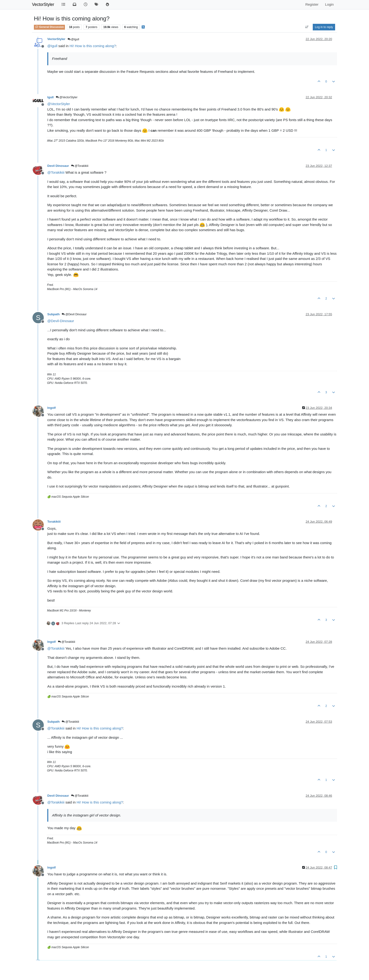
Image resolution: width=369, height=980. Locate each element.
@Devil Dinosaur (74, 314)
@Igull (73, 39)
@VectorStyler (67, 97)
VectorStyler (43, 4)
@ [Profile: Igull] (52, 46)
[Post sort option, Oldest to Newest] (307, 27)
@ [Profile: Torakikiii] (56, 172)
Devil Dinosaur (58, 166)
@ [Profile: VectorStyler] (59, 104)
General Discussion (49, 27)
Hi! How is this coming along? (93, 46)
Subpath (53, 314)
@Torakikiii (80, 166)
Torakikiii (54, 522)
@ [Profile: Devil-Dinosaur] (61, 321)
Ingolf (52, 408)
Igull (50, 97)
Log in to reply (324, 27)
